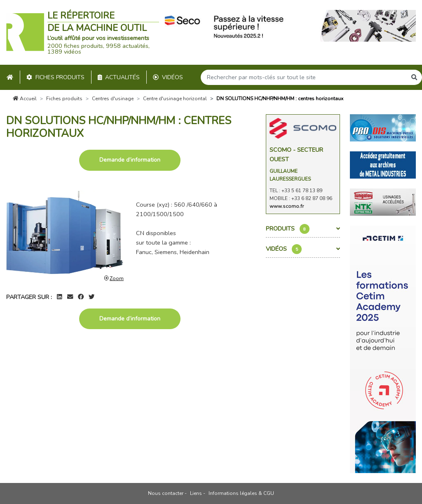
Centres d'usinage (113, 99)
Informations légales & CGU (241, 493)
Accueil (25, 99)
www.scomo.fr (287, 206)
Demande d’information (130, 160)
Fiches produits (55, 77)
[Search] (304, 77)
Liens (196, 493)
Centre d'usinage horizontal (175, 99)
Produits (303, 229)
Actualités (119, 77)
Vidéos (168, 77)
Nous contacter (166, 493)
